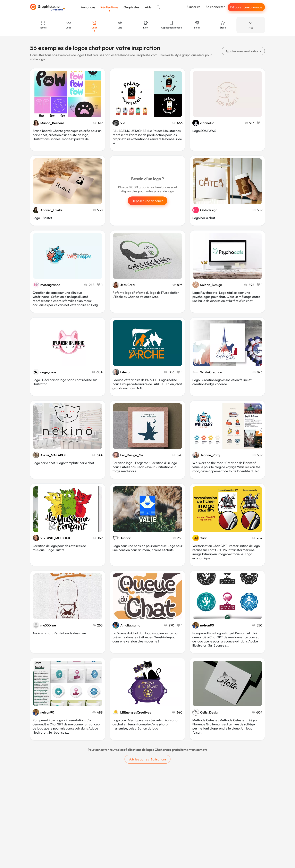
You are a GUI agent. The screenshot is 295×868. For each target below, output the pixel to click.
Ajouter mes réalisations (243, 51)
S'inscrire (193, 7)
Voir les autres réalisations (147, 759)
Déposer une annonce (246, 7)
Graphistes (132, 7)
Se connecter (215, 7)
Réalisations (109, 7)
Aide (148, 7)
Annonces (88, 7)
